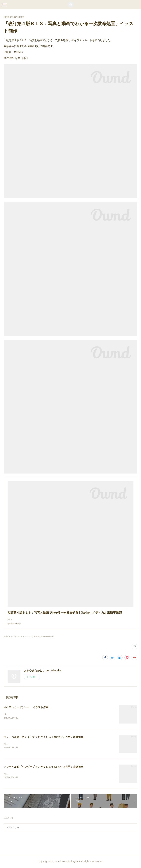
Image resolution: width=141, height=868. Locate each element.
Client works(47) (48, 636)
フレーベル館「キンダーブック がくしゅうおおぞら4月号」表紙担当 (43, 767)
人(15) (13, 636)
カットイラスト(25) (25, 636)
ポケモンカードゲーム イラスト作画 (26, 707)
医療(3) (7, 636)
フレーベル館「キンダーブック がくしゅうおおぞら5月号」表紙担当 (43, 737)
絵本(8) (37, 636)
